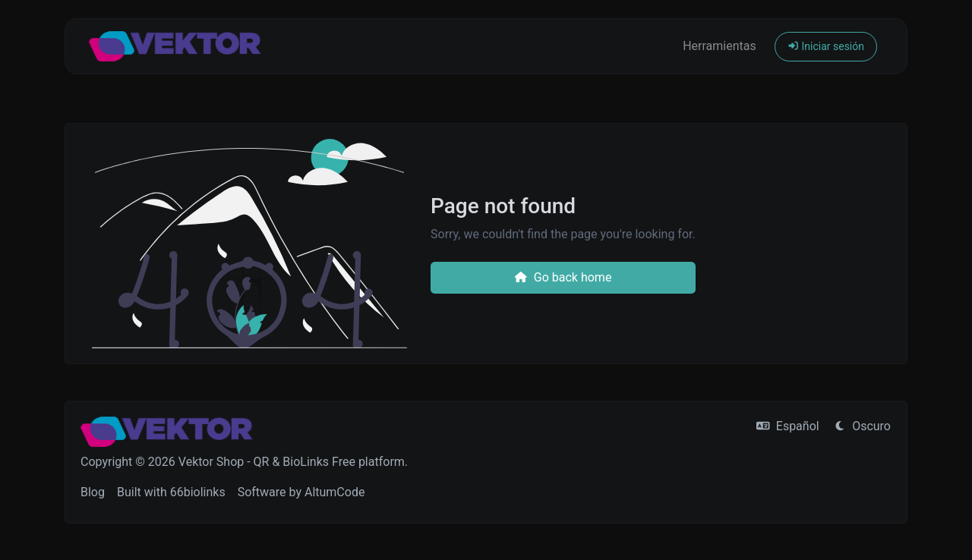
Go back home (563, 277)
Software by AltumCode (301, 492)
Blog (93, 492)
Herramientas (720, 46)
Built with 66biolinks (171, 492)
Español (787, 426)
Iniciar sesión (826, 46)
